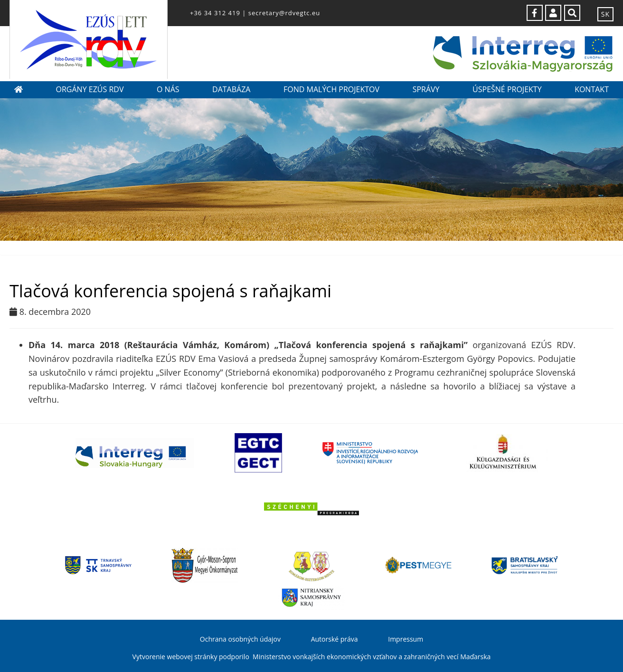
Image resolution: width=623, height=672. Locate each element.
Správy (426, 89)
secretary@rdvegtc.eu (284, 13)
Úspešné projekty (507, 89)
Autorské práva (335, 639)
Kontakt (592, 89)
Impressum (406, 639)
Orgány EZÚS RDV (90, 89)
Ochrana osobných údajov (240, 639)
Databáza (231, 89)
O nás (168, 89)
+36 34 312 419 (215, 13)
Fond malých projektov (331, 89)
